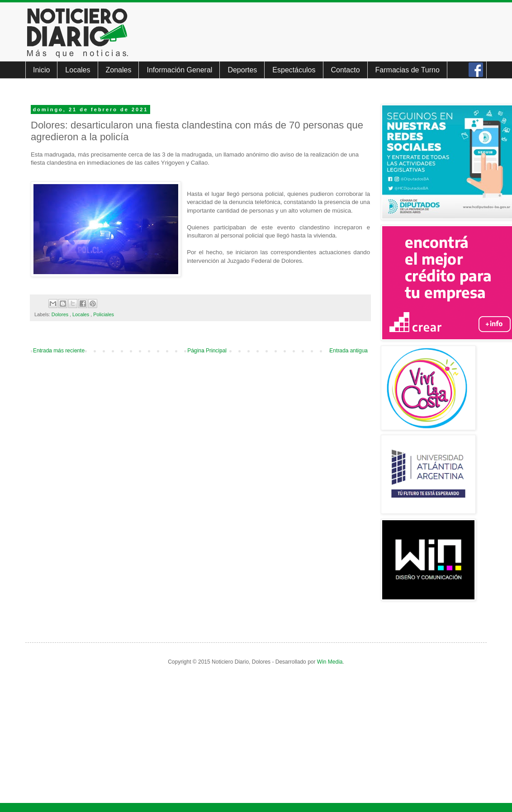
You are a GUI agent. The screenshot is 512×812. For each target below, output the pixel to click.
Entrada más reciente (59, 351)
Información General (179, 70)
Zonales (119, 70)
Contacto (346, 70)
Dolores (61, 314)
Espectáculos (294, 70)
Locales (78, 70)
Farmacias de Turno (408, 70)
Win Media (330, 662)
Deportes (242, 70)
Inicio (41, 70)
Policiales (104, 314)
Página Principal (207, 351)
